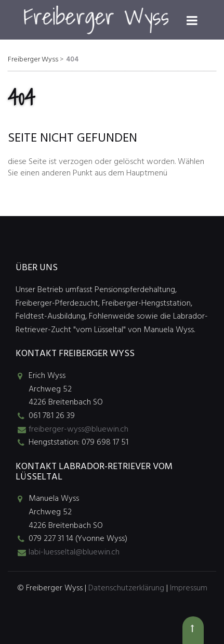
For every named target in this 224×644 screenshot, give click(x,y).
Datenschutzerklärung (126, 588)
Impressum (189, 588)
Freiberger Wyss (33, 60)
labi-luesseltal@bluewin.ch (74, 552)
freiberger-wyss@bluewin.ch (78, 430)
